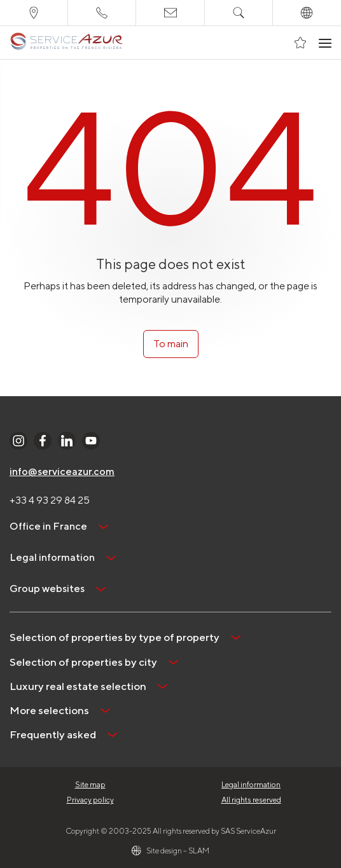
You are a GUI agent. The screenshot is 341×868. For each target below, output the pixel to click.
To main (171, 344)
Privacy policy (90, 800)
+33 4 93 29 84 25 (50, 500)
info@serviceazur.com (62, 472)
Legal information (251, 784)
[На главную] (66, 43)
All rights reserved (251, 800)
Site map (90, 784)
